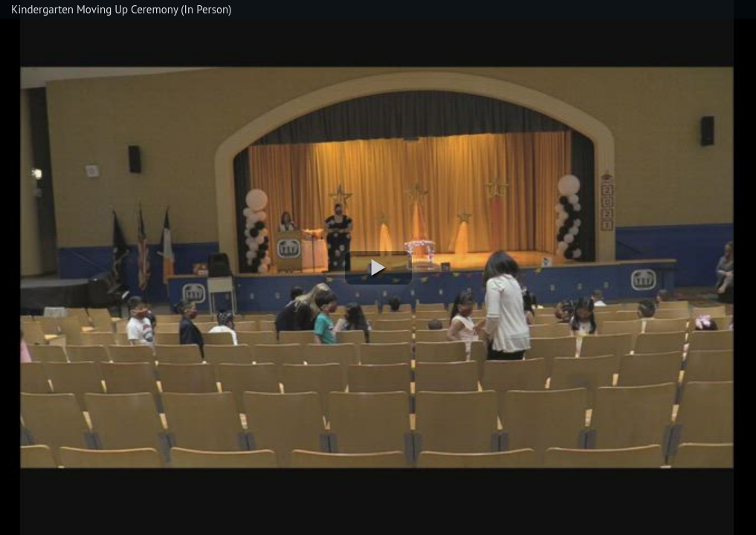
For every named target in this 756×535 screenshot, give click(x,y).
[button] (378, 268)
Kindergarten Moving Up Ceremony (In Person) (121, 9)
